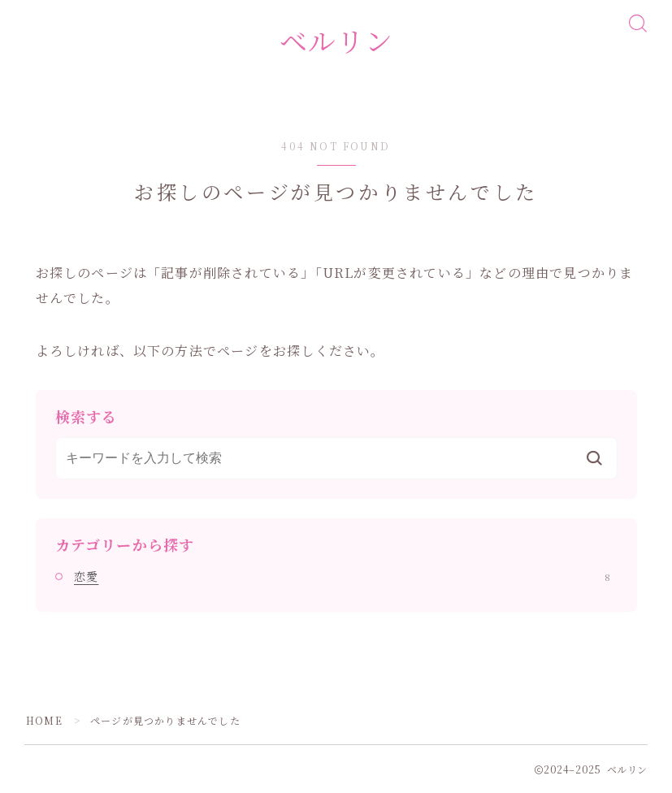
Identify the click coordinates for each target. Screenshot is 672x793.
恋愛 (342, 576)
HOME (44, 720)
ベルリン (336, 40)
